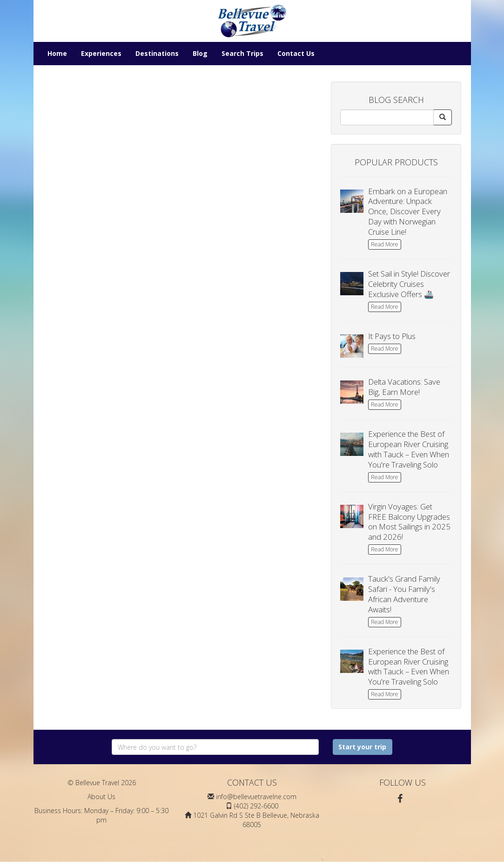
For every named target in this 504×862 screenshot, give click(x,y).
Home (57, 53)
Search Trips (242, 53)
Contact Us (296, 53)
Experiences (101, 53)
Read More (385, 244)
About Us (101, 797)
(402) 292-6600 (256, 806)
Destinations (157, 53)
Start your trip (362, 747)
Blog (200, 53)
